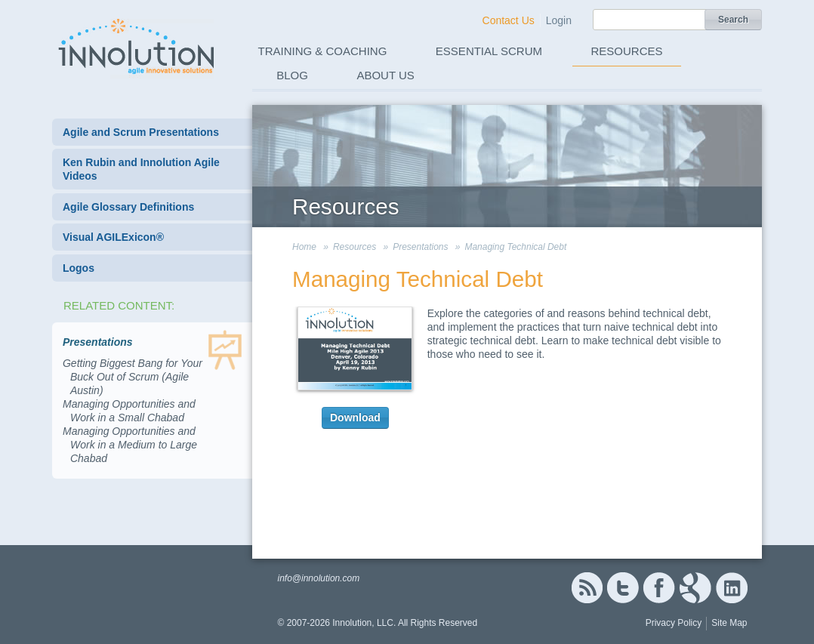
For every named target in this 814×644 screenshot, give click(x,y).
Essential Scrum (489, 51)
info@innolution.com (318, 578)
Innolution (137, 46)
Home (304, 247)
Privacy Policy (674, 623)
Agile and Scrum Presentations (141, 132)
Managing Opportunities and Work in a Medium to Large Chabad (130, 445)
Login (559, 20)
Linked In (732, 588)
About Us (385, 75)
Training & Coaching (323, 51)
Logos (79, 268)
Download (355, 418)
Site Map (729, 623)
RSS (587, 588)
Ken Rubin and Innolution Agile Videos (141, 169)
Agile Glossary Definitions (128, 207)
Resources (627, 51)
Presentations (420, 247)
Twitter (623, 588)
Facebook (659, 588)
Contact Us (509, 20)
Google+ (695, 588)
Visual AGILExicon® (113, 237)
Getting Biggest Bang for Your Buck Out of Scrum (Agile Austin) (133, 377)
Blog (292, 75)
